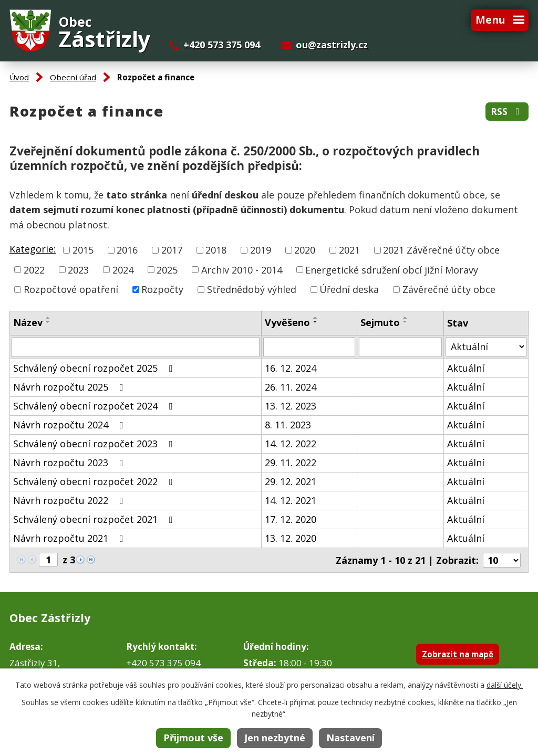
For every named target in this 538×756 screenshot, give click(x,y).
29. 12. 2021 (291, 481)
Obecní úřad (73, 77)
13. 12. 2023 (291, 406)
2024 (123, 269)
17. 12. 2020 (291, 519)
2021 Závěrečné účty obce (441, 250)
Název (28, 322)
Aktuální (466, 368)
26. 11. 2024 (291, 387)
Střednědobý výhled (252, 289)
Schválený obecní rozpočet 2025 (95, 368)
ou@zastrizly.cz (332, 45)
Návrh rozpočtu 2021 (70, 538)
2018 (216, 250)
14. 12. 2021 (291, 500)
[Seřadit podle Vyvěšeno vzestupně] (316, 318)
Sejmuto (380, 322)
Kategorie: (33, 249)
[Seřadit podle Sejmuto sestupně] (406, 322)
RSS (507, 112)
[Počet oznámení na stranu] (502, 560)
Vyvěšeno (287, 322)
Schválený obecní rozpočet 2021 (95, 519)
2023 (78, 269)
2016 (127, 250)
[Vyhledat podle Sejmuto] (400, 347)
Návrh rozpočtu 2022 (70, 500)
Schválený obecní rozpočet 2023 (95, 444)
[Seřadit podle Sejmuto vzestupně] (406, 318)
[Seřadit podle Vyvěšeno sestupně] (316, 322)
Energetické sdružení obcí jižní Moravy (392, 269)
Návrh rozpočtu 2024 (70, 425)
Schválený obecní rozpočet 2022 (95, 481)
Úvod (19, 77)
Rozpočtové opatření (71, 289)
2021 (349, 250)
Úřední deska (349, 289)
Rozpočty (162, 289)
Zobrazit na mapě (458, 654)
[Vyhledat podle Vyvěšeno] (309, 347)
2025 (167, 269)
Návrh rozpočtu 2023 (70, 463)
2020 (305, 250)
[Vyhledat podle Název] (136, 347)
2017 (172, 250)
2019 (261, 250)
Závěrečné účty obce (449, 289)
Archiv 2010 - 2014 (242, 269)
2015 (83, 250)
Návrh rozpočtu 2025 (70, 387)
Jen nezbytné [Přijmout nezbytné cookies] (275, 738)
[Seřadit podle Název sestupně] (48, 322)
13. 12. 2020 (291, 538)
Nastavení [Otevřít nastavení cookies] (350, 738)
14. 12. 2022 (291, 444)
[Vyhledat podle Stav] (486, 347)
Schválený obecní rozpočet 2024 (95, 406)
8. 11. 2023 (288, 425)
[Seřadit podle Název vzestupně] (48, 318)
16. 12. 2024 (291, 368)
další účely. (505, 685)
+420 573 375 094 (222, 45)
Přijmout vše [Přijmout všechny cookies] (193, 738)
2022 (34, 269)
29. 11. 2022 (291, 463)
